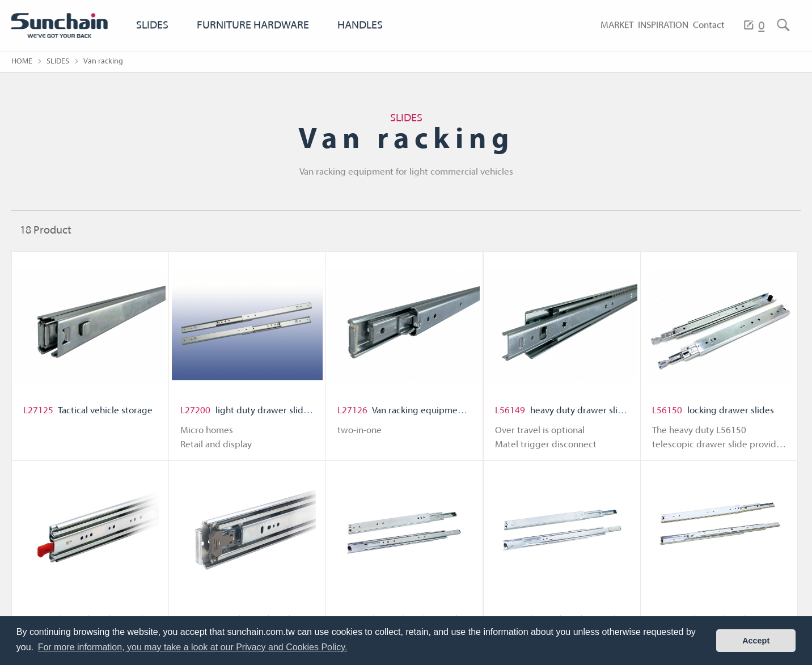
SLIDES (153, 35)
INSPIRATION (647, 36)
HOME (22, 62)
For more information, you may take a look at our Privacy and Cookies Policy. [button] (193, 647)
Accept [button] (756, 641)
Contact (704, 36)
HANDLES (367, 35)
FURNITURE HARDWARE (256, 35)
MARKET (589, 36)
